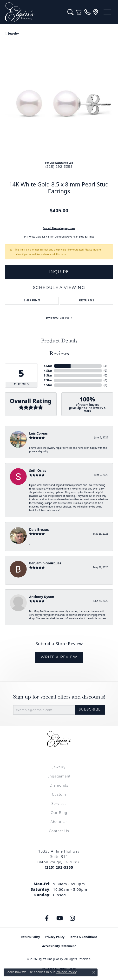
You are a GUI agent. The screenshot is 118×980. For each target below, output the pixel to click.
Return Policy (30, 937)
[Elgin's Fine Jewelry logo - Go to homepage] (34, 12)
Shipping (32, 301)
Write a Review (59, 657)
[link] (87, 12)
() (105, 366)
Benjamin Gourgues (45, 563)
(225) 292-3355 (59, 167)
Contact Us (59, 831)
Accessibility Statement (59, 946)
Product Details (59, 340)
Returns (87, 301)
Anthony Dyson (42, 597)
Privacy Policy (55, 937)
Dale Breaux (39, 529)
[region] (59, 103)
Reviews (59, 353)
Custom (59, 794)
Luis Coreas (38, 433)
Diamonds (59, 785)
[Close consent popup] (94, 972)
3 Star (48, 375)
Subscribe (90, 710)
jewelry (13, 33)
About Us (59, 822)
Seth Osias (38, 470)
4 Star (48, 371)
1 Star (48, 385)
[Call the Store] (59, 867)
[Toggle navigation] (107, 12)
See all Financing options (59, 228)
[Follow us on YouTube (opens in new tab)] (60, 918)
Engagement (59, 776)
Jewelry (59, 767)
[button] (70, 12)
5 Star (48, 366)
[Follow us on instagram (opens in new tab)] (72, 918)
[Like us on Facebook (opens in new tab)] (47, 918)
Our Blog (59, 813)
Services (59, 803)
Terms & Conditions (83, 937)
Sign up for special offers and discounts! (59, 697)
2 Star (48, 380)
